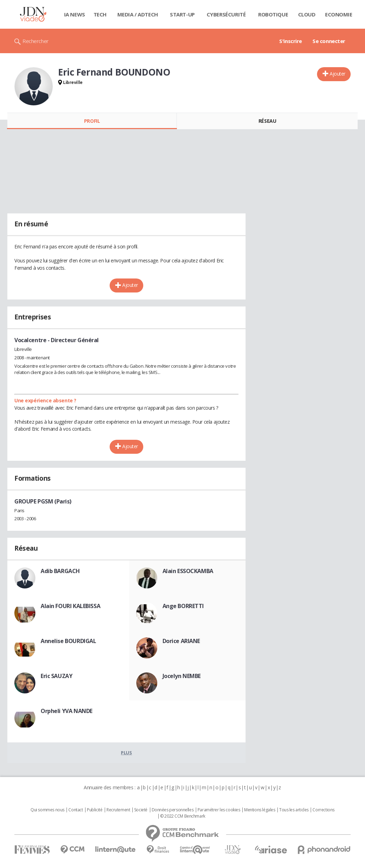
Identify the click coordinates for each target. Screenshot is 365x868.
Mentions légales (260, 810)
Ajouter (338, 74)
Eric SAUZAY (56, 676)
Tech (100, 14)
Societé (141, 810)
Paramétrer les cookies (219, 810)
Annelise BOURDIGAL (68, 641)
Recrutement (118, 810)
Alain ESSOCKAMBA (188, 571)
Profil (92, 121)
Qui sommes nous (47, 810)
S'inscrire (291, 41)
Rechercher (36, 41)
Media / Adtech (138, 14)
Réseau (267, 121)
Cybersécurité (226, 14)
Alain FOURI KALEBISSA (70, 606)
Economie (339, 14)
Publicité (95, 810)
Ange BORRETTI (183, 606)
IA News (75, 14)
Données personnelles (173, 810)
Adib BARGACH (60, 571)
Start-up (182, 14)
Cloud (307, 14)
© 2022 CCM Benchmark (183, 816)
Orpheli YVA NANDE (67, 711)
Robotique (273, 14)
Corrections (323, 810)
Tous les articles (294, 810)
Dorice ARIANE (181, 641)
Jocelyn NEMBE (182, 676)
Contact (75, 810)
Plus (126, 753)
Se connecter (329, 41)
